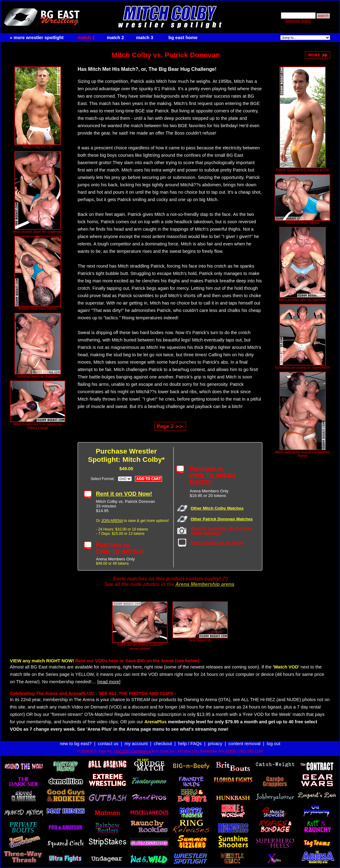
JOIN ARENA (112, 521)
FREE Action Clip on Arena (217, 543)
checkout (163, 744)
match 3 (145, 38)
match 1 (86, 38)
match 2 (115, 38)
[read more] (109, 682)
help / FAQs (190, 744)
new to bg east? (76, 744)
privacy (215, 744)
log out (273, 744)
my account (136, 744)
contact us (108, 744)
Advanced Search (298, 21)
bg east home (183, 38)
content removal (245, 744)
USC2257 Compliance (133, 751)
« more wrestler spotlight (37, 38)
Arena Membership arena (205, 584)
